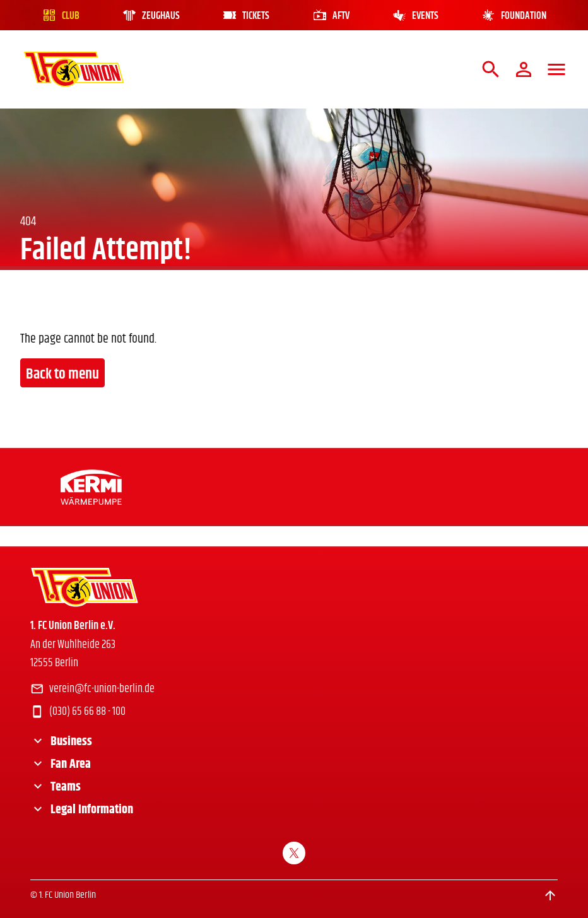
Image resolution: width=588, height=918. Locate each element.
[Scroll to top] (550, 895)
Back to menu (62, 374)
